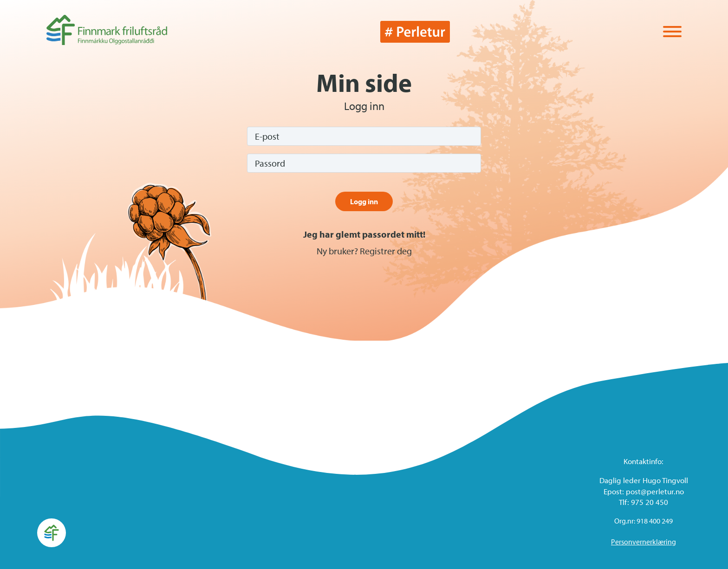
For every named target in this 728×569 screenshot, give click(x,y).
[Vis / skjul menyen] (672, 32)
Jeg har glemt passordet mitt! (364, 234)
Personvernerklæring (643, 542)
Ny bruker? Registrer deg (364, 251)
